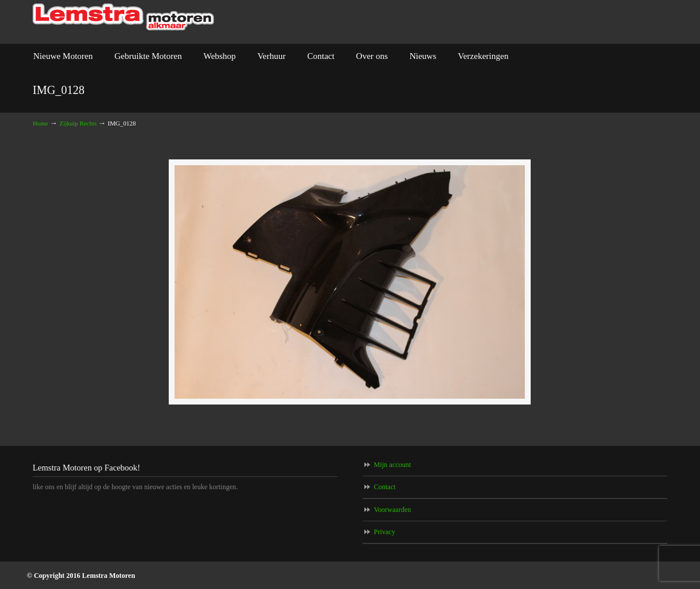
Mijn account (392, 465)
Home (40, 123)
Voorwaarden (392, 510)
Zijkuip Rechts (78, 123)
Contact (384, 487)
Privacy (384, 532)
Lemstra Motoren (123, 17)
